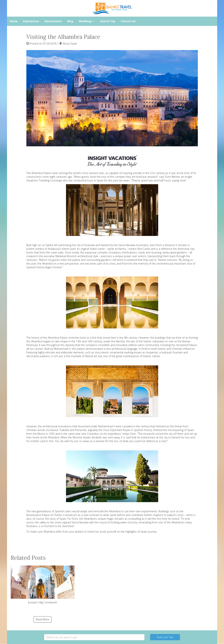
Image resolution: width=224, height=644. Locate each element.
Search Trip (108, 21)
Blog (70, 21)
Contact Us (128, 21)
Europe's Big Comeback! (43, 585)
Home (14, 21)
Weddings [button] (87, 21)
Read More (42, 619)
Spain (74, 44)
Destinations (53, 21)
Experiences (31, 21)
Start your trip (165, 637)
